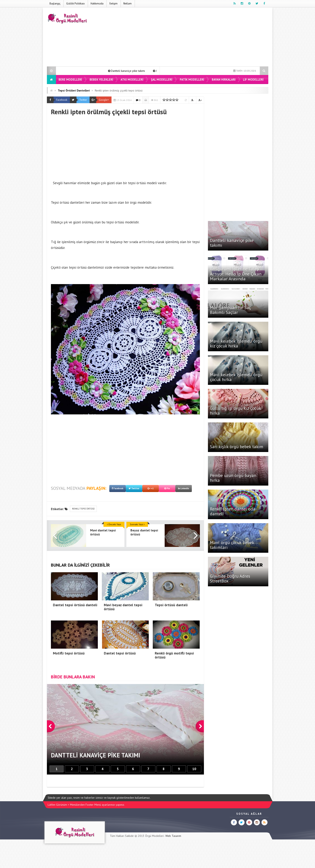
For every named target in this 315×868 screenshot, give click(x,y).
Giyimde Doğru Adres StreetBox (230, 578)
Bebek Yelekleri (101, 80)
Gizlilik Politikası (75, 4)
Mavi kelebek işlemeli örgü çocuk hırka (236, 377)
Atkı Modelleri (132, 80)
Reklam (128, 4)
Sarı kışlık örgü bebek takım (237, 447)
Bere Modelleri (70, 80)
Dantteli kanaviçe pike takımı (135, 71)
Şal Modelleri (162, 80)
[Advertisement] (195, 38)
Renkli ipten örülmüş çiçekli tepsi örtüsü (119, 90)
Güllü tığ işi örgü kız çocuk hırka (235, 411)
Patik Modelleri (192, 80)
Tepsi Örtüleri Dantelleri (74, 90)
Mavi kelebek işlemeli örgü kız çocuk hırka (236, 343)
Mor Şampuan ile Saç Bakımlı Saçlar (230, 310)
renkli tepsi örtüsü (83, 509)
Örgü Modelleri (154, 836)
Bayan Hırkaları (224, 80)
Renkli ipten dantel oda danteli (233, 511)
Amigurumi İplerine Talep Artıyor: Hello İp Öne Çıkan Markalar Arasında (236, 274)
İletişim (113, 4)
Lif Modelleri (253, 80)
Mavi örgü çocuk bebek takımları (232, 545)
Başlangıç (55, 4)
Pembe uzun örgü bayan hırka (233, 478)
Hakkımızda (97, 4)
